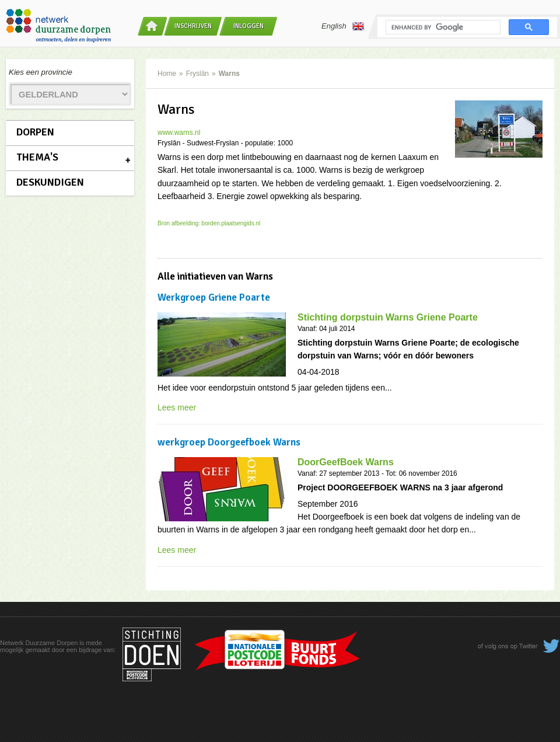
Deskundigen (50, 182)
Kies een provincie (41, 72)
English (343, 26)
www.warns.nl (179, 133)
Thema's (37, 157)
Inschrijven (193, 26)
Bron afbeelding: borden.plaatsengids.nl (209, 223)
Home (167, 74)
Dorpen (35, 132)
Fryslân (197, 74)
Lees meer (177, 407)
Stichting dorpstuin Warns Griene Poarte (388, 317)
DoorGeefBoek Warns (346, 462)
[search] (442, 27)
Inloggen (249, 26)
